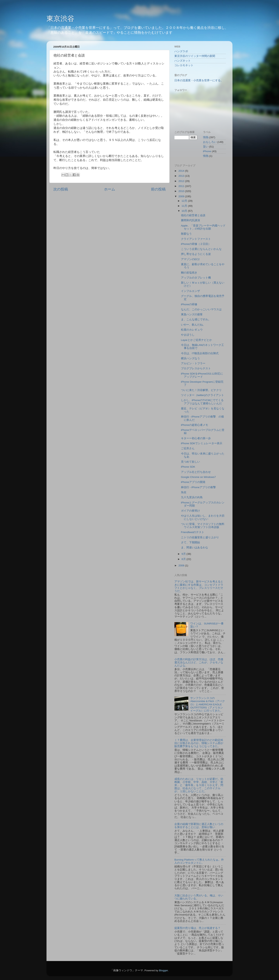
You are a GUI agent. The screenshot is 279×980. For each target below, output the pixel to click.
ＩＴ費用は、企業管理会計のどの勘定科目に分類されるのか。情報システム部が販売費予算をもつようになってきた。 (199, 743)
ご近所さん (188, 448)
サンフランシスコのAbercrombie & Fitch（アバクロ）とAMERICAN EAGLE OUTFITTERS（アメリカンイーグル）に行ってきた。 (208, 704)
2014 (182, 171)
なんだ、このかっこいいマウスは (201, 309)
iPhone (207, 151)
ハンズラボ (181, 51)
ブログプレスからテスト (196, 368)
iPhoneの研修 (189, 304)
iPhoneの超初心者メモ (195, 425)
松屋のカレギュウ (192, 330)
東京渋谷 (60, 18)
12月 (185, 201)
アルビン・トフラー (193, 363)
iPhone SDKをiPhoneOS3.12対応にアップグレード (202, 375)
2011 (182, 186)
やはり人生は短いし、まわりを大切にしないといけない (203, 517)
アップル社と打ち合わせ (196, 472)
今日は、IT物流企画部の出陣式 (200, 353)
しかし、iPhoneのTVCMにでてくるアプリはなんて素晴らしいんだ (202, 402)
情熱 (206, 137)
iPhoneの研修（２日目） (196, 244)
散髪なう (186, 234)
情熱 (206, 156)
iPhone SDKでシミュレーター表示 (202, 443)
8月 (184, 559)
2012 (182, 181)
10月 (185, 211)
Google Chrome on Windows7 (198, 477)
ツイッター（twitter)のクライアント (203, 395)
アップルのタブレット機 (196, 278)
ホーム (110, 189)
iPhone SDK (188, 467)
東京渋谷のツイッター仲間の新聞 (195, 56)
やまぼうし (188, 335)
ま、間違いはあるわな (195, 547)
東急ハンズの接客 (192, 314)
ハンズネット (183, 61)
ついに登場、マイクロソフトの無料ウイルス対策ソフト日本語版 (203, 526)
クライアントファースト (196, 239)
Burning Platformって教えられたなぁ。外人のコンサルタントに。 (199, 861)
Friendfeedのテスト (193, 532)
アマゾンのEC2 (190, 259)
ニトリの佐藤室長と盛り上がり (200, 537)
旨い (206, 147)
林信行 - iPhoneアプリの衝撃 (198, 487)
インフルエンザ (190, 291)
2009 (182, 196)
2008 (182, 565)
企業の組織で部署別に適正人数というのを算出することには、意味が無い (199, 826)
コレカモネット (184, 65)
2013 (182, 176)
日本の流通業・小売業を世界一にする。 (199, 80)
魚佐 (184, 492)
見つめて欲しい (190, 462)
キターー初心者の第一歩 (196, 438)
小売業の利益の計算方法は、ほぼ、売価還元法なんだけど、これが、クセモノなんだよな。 (199, 662)
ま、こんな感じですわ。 (196, 319)
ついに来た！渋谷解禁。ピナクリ (201, 390)
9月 (184, 554)
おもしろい (210, 142)
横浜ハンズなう (190, 358)
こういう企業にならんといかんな (201, 249)
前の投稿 (158, 189)
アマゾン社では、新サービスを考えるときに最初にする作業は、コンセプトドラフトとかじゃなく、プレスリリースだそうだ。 (199, 586)
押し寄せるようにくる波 (196, 254)
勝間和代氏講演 (190, 220)
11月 (185, 206)
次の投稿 (61, 189)
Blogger (163, 970)
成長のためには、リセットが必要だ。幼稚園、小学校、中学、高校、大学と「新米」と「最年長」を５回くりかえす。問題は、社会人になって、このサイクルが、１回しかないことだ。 (199, 785)
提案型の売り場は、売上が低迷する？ (197, 928)
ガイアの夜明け (190, 511)
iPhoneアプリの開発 (193, 482)
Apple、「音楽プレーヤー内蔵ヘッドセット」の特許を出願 (203, 227)
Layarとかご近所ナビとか (196, 340)
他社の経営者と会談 (193, 215)
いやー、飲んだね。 (193, 325)
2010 (182, 191)
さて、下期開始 (190, 542)
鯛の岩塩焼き (189, 273)
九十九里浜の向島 (192, 497)
